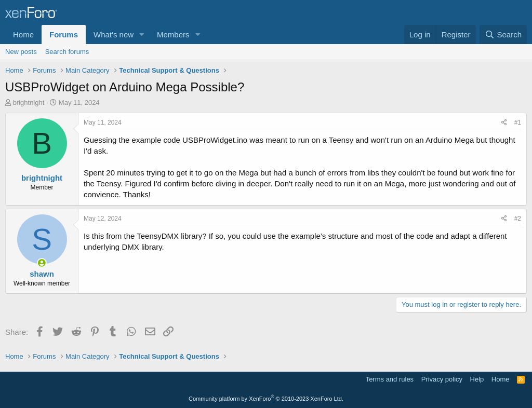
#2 (518, 219)
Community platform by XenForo (266, 399)
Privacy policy (442, 379)
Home (23, 35)
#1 (518, 123)
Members (173, 35)
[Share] (504, 123)
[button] (142, 35)
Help (477, 379)
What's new (114, 35)
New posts (21, 52)
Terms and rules (390, 379)
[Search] (503, 35)
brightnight (29, 103)
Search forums (67, 52)
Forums (64, 35)
